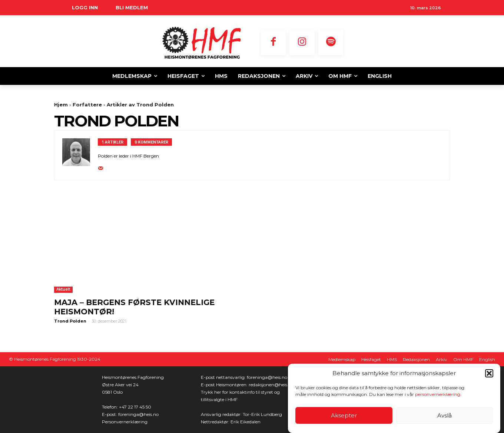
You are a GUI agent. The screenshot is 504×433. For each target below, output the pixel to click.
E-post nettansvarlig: (224, 377)
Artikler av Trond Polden (140, 105)
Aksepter (344, 415)
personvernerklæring (438, 394)
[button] (489, 373)
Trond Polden (70, 321)
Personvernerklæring (125, 422)
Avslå (445, 415)
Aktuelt (63, 289)
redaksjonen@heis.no (271, 385)
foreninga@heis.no (138, 414)
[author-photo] (80, 155)
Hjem (61, 105)
